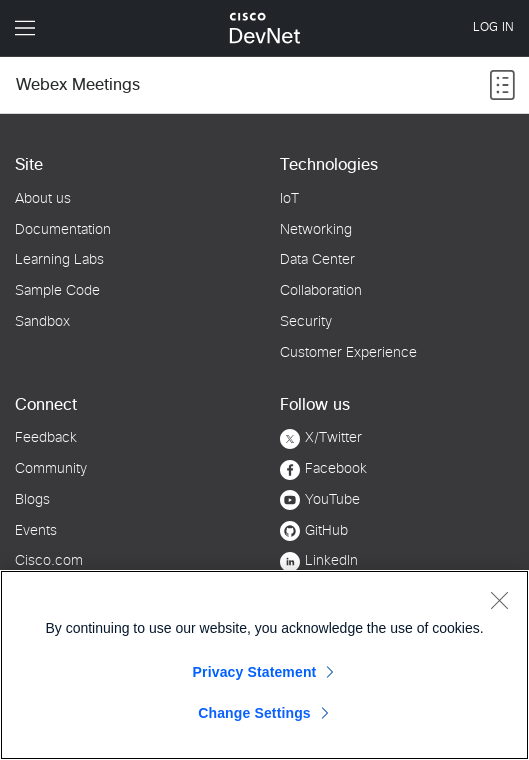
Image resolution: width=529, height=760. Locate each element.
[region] (264, 665)
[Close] (499, 600)
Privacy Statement (255, 672)
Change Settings (254, 713)
